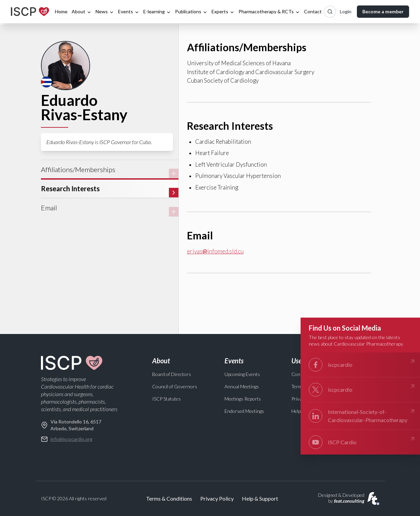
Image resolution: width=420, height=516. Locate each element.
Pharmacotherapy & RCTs (269, 12)
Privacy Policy (217, 498)
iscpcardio (362, 365)
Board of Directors (172, 374)
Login (346, 11)
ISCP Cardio (362, 442)
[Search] (330, 12)
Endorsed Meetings (244, 411)
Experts (223, 12)
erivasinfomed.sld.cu (215, 251)
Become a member (383, 11)
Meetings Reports (243, 399)
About (82, 12)
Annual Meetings (242, 386)
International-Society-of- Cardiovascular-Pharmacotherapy (362, 415)
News (105, 12)
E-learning (157, 12)
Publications (191, 12)
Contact (313, 11)
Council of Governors (175, 386)
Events (129, 12)
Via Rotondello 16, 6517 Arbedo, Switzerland (71, 425)
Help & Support (260, 498)
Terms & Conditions (169, 498)
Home (61, 11)
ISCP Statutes (166, 399)
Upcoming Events (242, 374)
